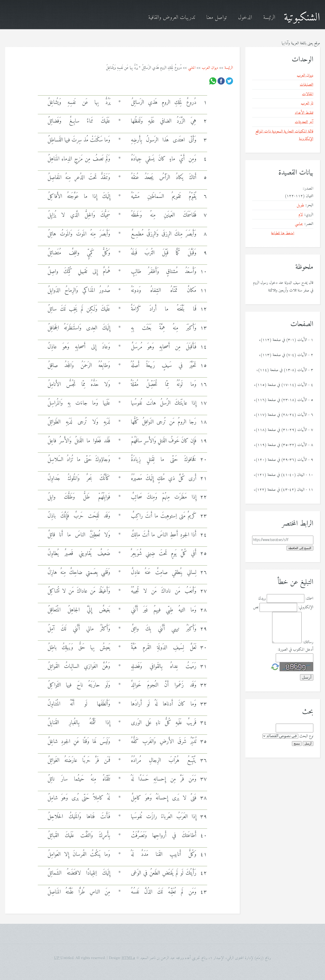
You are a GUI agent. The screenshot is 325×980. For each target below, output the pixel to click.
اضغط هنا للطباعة (283, 233)
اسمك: (309, 599)
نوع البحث (306, 736)
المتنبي (192, 68)
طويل (300, 205)
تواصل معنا (216, 18)
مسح (297, 744)
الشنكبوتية (302, 18)
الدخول (245, 18)
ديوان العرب (210, 68)
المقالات (308, 94)
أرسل (308, 744)
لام (301, 215)
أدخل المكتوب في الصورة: (296, 650)
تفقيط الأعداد (304, 113)
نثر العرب (307, 103)
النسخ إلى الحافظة (300, 548)
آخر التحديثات (304, 122)
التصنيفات (307, 85)
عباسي (299, 224)
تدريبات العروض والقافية (172, 18)
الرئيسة (269, 18)
